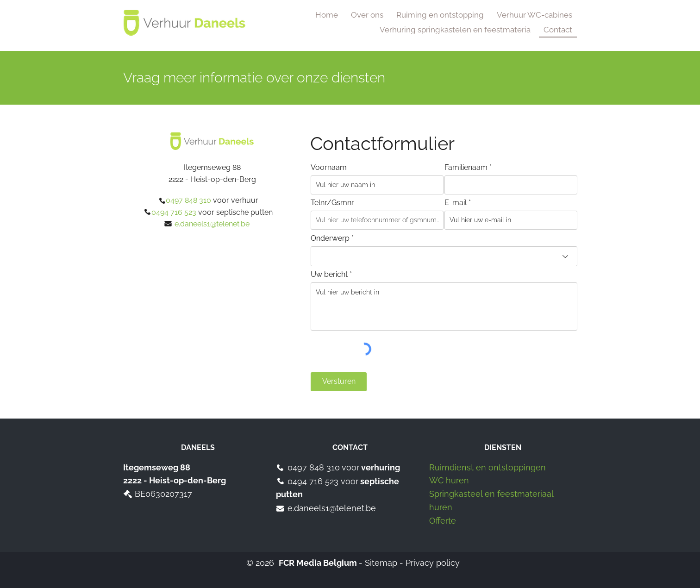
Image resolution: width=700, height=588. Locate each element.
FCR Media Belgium (318, 563)
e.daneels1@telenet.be (332, 508)
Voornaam (329, 168)
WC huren (449, 480)
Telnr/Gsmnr (332, 203)
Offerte (443, 521)
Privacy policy (433, 563)
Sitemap (381, 563)
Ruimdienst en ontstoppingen (487, 467)
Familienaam (466, 168)
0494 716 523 (314, 481)
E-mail (456, 203)
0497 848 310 (314, 467)
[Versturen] (339, 382)
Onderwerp (330, 238)
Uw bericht (329, 275)
